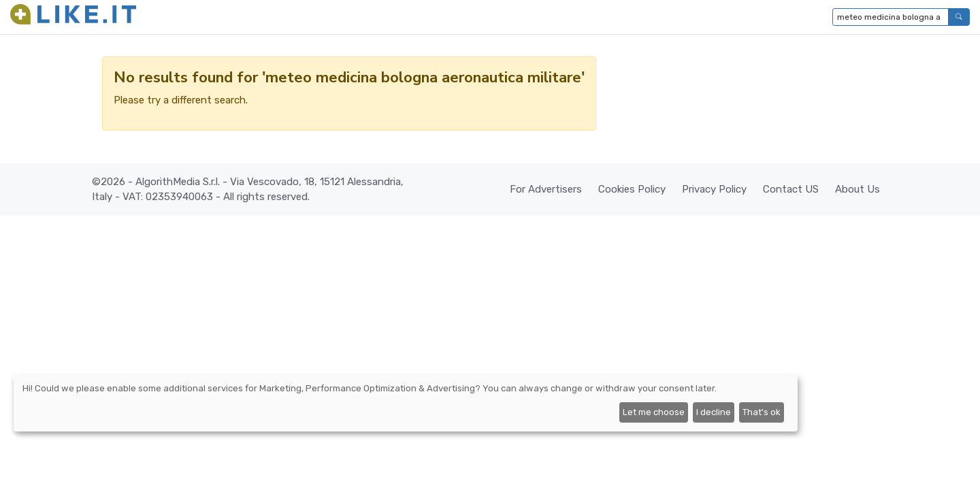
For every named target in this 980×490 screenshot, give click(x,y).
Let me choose (654, 412)
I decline (714, 412)
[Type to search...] (891, 17)
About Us (857, 189)
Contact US (791, 189)
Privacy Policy (714, 189)
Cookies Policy (632, 189)
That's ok (762, 412)
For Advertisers (546, 189)
